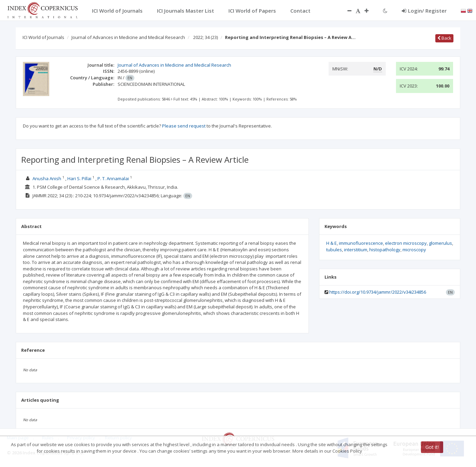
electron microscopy (406, 243)
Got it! (432, 447)
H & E (332, 243)
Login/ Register (424, 11)
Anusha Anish (47, 178)
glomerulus (440, 243)
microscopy (414, 250)
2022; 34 (206, 37)
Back (444, 38)
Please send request (184, 126)
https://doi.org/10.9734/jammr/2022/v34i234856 (378, 292)
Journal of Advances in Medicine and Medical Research (128, 37)
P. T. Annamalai (113, 178)
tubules (334, 250)
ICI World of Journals (43, 37)
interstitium (356, 250)
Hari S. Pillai (79, 178)
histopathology (385, 250)
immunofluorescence (361, 243)
